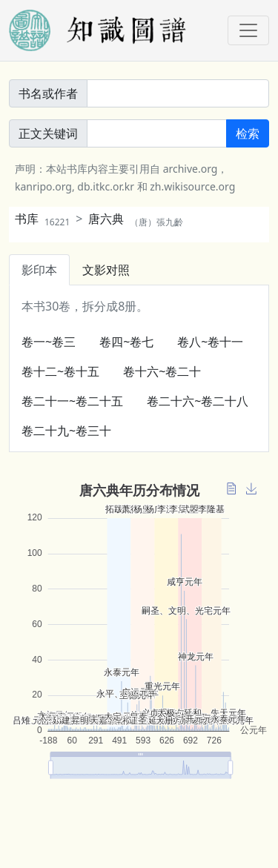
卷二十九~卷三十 (66, 431)
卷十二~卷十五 (60, 371)
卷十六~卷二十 (162, 371)
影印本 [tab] (39, 270)
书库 (42, 219)
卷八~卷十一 (210, 342)
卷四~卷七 (126, 342)
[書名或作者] (178, 93)
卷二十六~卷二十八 (198, 401)
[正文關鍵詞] (157, 133)
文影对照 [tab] (106, 270)
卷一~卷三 (49, 342)
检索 (248, 133)
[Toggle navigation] (248, 30)
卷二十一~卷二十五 (72, 401)
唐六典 (136, 219)
